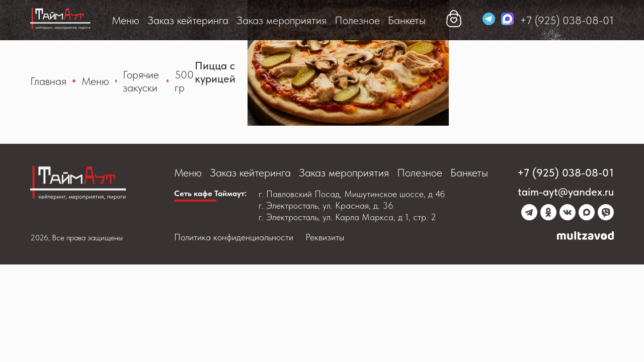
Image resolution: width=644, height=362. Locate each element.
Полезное (357, 20)
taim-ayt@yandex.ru (566, 192)
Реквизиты (325, 237)
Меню (126, 20)
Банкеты (407, 20)
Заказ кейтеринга (188, 20)
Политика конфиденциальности (234, 237)
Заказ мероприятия (281, 20)
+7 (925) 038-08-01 (567, 20)
